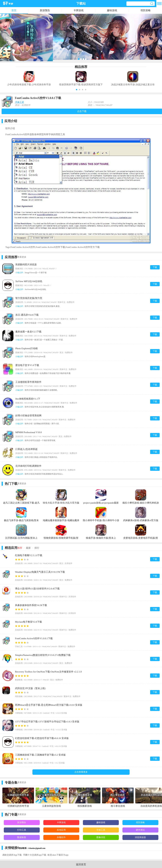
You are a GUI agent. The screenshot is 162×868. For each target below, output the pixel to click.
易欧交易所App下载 (12, 855)
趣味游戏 (112, 10)
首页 (14, 10)
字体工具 (19, 102)
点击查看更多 (81, 772)
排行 (37, 548)
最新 (28, 548)
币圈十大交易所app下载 (35, 855)
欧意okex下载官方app (58, 855)
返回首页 (81, 864)
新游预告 (45, 10)
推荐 (20, 548)
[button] (77, 90)
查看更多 (22, 257)
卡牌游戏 (78, 10)
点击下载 (82, 111)
